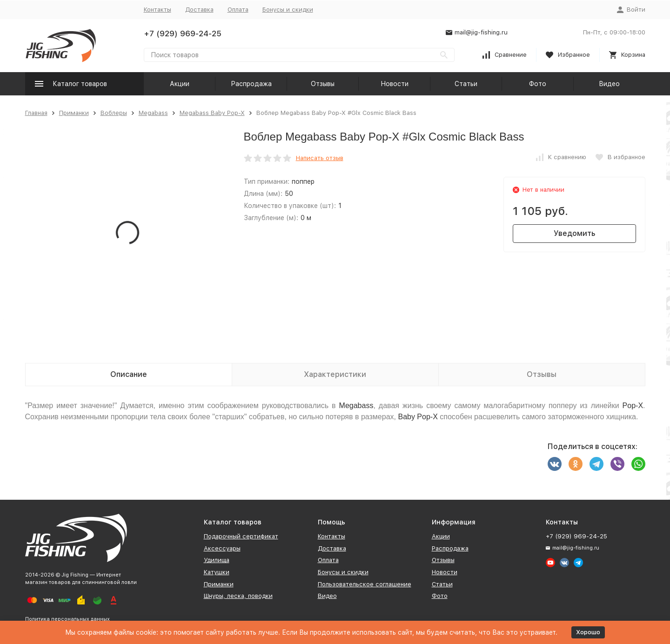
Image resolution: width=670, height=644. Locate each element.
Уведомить (574, 233)
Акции (180, 84)
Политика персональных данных (67, 619)
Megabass (153, 113)
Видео (609, 84)
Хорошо (588, 632)
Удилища (217, 560)
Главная (36, 113)
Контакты (157, 10)
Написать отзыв (320, 158)
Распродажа (251, 84)
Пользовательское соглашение (365, 584)
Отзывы (323, 84)
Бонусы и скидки (288, 10)
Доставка (199, 10)
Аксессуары (222, 548)
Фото (538, 84)
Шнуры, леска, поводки (238, 596)
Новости (395, 84)
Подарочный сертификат (241, 536)
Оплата (238, 10)
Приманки (74, 113)
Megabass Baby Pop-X (212, 113)
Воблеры (114, 113)
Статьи (466, 84)
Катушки (217, 572)
